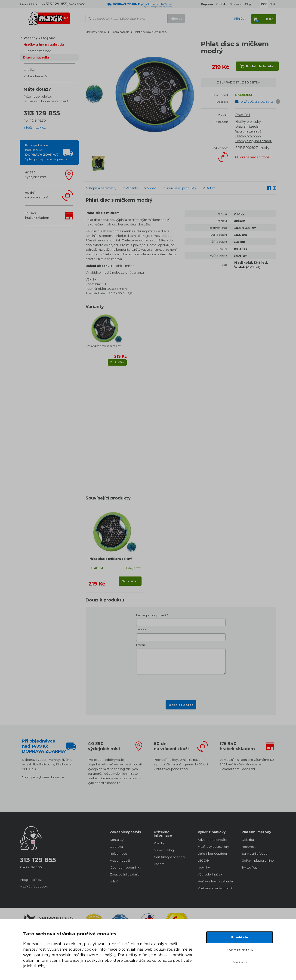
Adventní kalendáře (213, 840)
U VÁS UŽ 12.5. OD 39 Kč (257, 102)
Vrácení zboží (120, 860)
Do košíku (117, 362)
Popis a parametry (103, 188)
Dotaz (210, 188)
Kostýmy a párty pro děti (215, 888)
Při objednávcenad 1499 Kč (46, 152)
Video (152, 188)
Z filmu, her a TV (35, 76)
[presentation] (181, 686)
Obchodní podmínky (125, 867)
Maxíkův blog (164, 850)
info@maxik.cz (35, 127)
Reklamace (119, 854)
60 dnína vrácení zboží (37, 195)
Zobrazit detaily (240, 950)
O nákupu (236, 4)
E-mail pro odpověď (151, 615)
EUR (272, 4)
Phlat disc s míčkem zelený (104, 346)
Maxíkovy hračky (96, 32)
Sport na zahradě (38, 51)
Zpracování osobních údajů (126, 878)
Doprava (116, 847)
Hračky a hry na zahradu (44, 44)
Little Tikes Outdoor (213, 854)
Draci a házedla (36, 57)
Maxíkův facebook (34, 886)
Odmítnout (240, 962)
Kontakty (117, 840)
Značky (29, 70)
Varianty (132, 188)
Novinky (204, 867)
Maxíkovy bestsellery (213, 847)
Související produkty (181, 188)
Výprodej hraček (210, 874)
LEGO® (203, 860)
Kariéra (159, 864)
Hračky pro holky (248, 136)
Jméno (141, 630)
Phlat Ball (242, 115)
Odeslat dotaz (181, 705)
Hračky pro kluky (248, 122)
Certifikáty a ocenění (169, 857)
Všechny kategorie (39, 38)
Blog (248, 4)
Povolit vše (240, 937)
